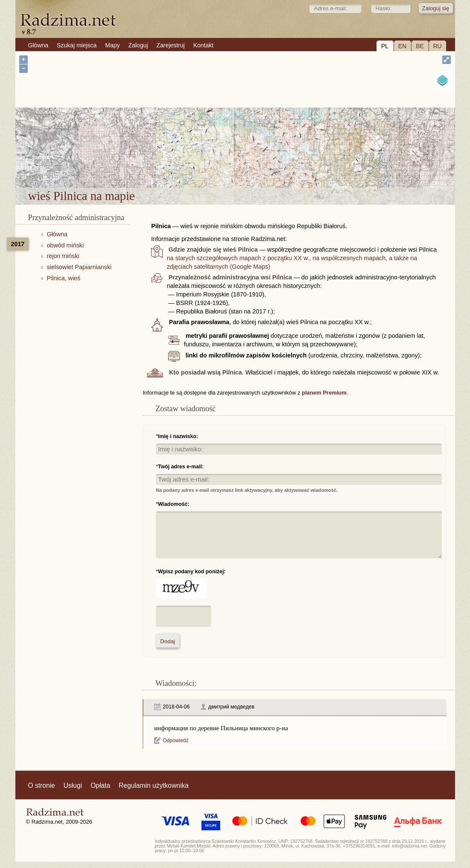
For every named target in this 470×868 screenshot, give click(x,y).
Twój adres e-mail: (181, 467)
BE (420, 46)
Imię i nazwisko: (178, 436)
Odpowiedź (175, 740)
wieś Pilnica (258, 165)
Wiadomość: (174, 504)
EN (402, 46)
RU (437, 46)
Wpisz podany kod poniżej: (192, 572)
